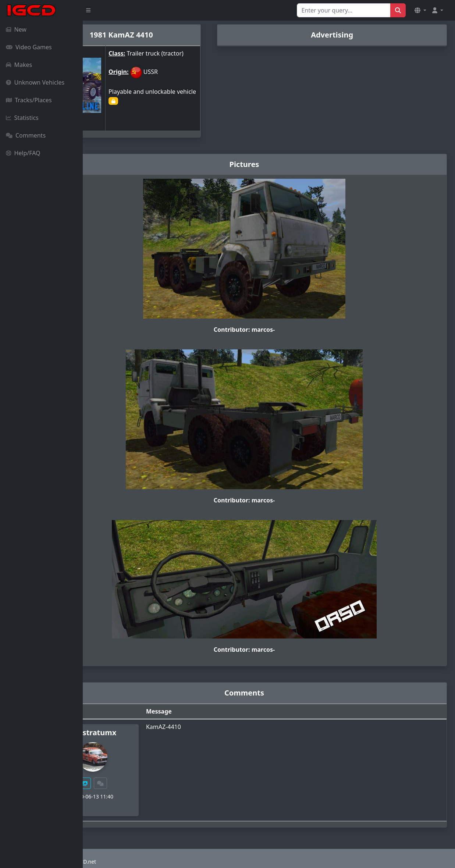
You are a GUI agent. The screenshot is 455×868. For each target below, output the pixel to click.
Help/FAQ (23, 153)
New (16, 29)
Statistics (22, 118)
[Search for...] (344, 10)
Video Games (29, 47)
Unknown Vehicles (35, 82)
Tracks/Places (29, 100)
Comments (26, 135)
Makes (19, 65)
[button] (420, 10)
